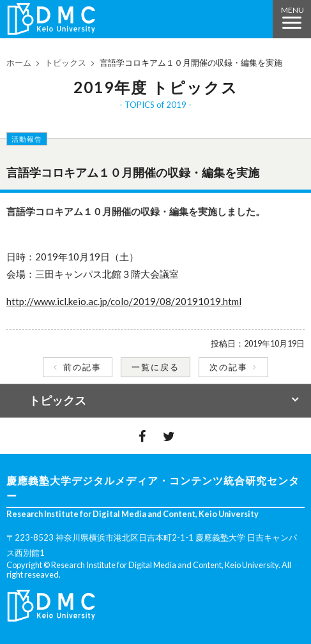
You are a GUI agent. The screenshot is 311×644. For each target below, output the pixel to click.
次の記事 (229, 367)
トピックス (65, 63)
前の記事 (82, 367)
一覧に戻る (155, 367)
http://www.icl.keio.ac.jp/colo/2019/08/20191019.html (124, 301)
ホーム (19, 63)
